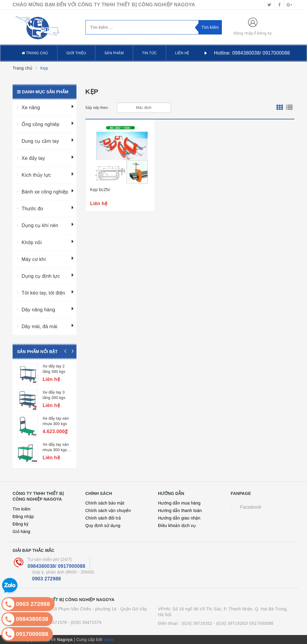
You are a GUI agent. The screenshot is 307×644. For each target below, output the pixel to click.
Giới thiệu (76, 53)
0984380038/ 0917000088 (56, 566)
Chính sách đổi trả (103, 518)
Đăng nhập (243, 33)
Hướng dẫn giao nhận (179, 518)
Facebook (251, 507)
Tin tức (149, 53)
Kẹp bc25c (100, 190)
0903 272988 (46, 579)
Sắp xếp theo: (97, 108)
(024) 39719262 (197, 623)
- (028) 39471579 (85, 622)
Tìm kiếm (22, 509)
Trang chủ (35, 53)
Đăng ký (264, 33)
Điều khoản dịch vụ (177, 526)
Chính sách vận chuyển (108, 511)
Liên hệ (182, 53)
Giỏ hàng (21, 532)
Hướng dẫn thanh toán (180, 511)
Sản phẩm (114, 53)
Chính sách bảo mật (105, 503)
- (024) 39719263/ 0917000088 (243, 623)
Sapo (109, 640)
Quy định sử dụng (103, 526)
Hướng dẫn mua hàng (179, 503)
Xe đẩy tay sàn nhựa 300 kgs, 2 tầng (57, 450)
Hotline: (252, 53)
